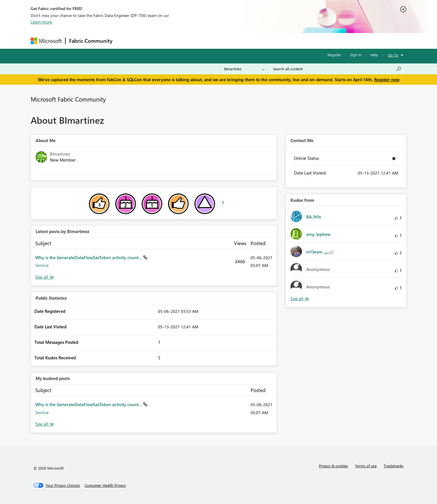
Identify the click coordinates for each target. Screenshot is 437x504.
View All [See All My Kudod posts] (45, 424)
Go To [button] (393, 55)
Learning (247, 41)
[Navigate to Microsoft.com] (46, 41)
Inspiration (151, 41)
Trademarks (394, 466)
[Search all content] (337, 69)
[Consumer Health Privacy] (105, 485)
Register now (387, 80)
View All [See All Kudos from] (300, 299)
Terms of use (366, 466)
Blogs (225, 41)
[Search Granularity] (244, 69)
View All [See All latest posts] (45, 277)
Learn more (41, 22)
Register (334, 55)
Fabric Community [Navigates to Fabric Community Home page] (91, 41)
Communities (200, 41)
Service (42, 265)
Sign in (356, 55)
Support (272, 41)
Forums (125, 41)
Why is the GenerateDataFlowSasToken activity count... (89, 257)
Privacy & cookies (333, 466)
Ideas (174, 41)
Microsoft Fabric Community (68, 99)
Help (374, 55)
